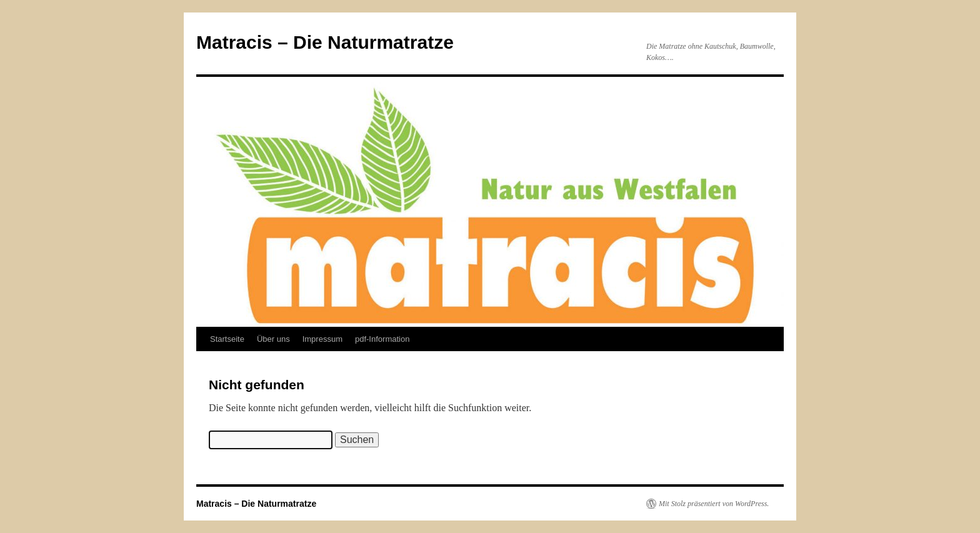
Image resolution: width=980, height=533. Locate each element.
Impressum (322, 339)
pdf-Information (382, 339)
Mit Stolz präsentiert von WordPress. (714, 504)
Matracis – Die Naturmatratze (325, 42)
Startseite (227, 339)
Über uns (273, 339)
